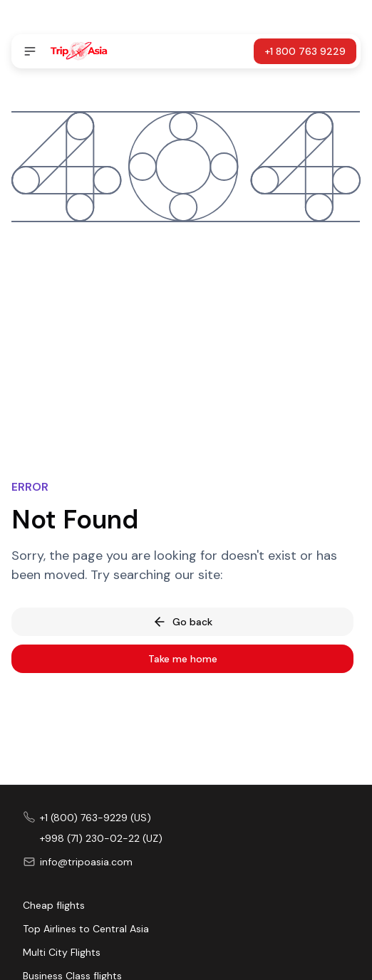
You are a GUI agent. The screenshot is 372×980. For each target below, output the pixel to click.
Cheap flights (54, 905)
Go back (182, 622)
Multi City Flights (62, 952)
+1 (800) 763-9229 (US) (95, 818)
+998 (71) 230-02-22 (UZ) (101, 838)
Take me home (183, 659)
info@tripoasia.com (86, 862)
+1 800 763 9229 (305, 51)
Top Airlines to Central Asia (86, 929)
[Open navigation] (30, 51)
